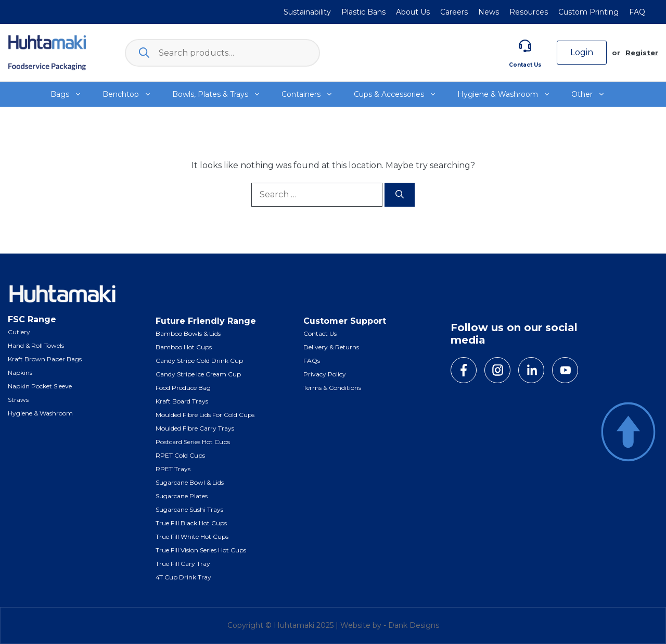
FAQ (637, 12)
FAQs (312, 361)
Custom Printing (588, 12)
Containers (312, 94)
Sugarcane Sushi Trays (189, 509)
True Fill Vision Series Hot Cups (201, 550)
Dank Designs (414, 625)
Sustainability (307, 12)
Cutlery (19, 332)
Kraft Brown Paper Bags (45, 359)
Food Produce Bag (183, 388)
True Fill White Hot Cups (192, 536)
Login (582, 52)
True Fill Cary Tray (183, 564)
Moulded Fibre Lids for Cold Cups (205, 415)
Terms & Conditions (332, 388)
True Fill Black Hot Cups (191, 523)
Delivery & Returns (331, 347)
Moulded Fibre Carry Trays (195, 428)
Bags (71, 94)
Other (593, 94)
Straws (18, 400)
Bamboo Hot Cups (184, 347)
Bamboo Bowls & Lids (188, 333)
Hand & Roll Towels (36, 345)
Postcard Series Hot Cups (193, 442)
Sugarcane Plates (182, 496)
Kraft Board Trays (182, 401)
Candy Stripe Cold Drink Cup (199, 361)
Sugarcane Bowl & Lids (190, 482)
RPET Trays (173, 469)
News (489, 12)
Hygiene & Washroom (509, 94)
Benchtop (132, 94)
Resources (529, 12)
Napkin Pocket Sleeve (40, 386)
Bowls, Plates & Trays (222, 94)
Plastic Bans (363, 12)
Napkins (20, 372)
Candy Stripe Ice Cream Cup (198, 374)
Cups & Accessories (400, 94)
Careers (454, 12)
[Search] (400, 195)
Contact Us (525, 65)
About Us (413, 12)
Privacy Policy (325, 374)
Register (642, 53)
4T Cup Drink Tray (183, 577)
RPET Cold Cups (180, 455)
